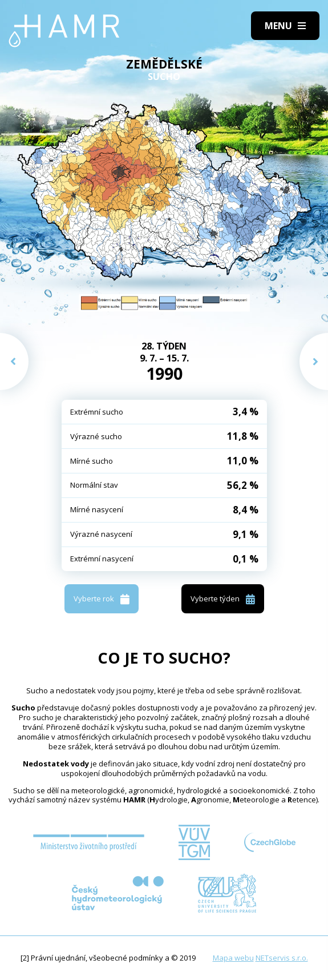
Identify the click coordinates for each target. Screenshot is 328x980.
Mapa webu (233, 958)
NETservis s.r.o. (282, 958)
